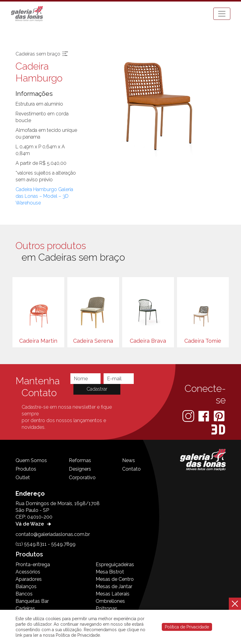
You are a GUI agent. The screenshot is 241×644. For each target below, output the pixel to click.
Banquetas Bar (32, 601)
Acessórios (28, 572)
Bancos (24, 594)
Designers (80, 469)
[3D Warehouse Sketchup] (218, 430)
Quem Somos (31, 460)
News (129, 460)
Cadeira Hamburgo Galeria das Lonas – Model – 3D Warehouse (44, 196)
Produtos (26, 469)
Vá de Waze (34, 524)
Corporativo (82, 478)
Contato (131, 469)
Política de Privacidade (187, 627)
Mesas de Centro (115, 579)
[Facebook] (204, 416)
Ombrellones (110, 601)
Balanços (26, 586)
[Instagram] (189, 416)
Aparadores (29, 579)
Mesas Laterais (113, 594)
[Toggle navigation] (222, 14)
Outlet (23, 478)
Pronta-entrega (33, 564)
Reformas (80, 460)
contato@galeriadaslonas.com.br (53, 534)
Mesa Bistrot (110, 572)
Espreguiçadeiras (115, 564)
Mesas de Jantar (114, 586)
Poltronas (106, 608)
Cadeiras (25, 608)
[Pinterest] (219, 416)
